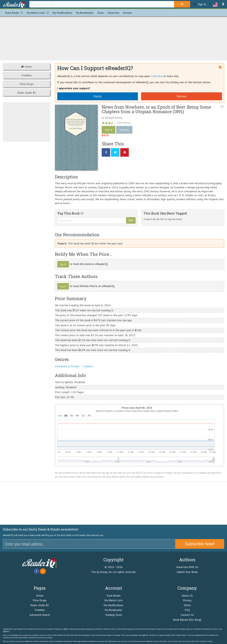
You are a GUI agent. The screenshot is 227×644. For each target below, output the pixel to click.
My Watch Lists (38, 13)
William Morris (114, 118)
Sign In (199, 4)
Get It (109, 130)
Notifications (62, 13)
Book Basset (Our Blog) (187, 620)
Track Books (15, 13)
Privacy (187, 600)
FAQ (187, 610)
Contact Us (187, 615)
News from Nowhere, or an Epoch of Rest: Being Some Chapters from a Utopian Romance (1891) (156, 109)
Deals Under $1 (27, 93)
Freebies (26, 75)
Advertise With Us (187, 567)
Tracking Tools (113, 615)
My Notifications (113, 605)
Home (26, 67)
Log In (63, 264)
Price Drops (27, 84)
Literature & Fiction (67, 366)
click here (182, 641)
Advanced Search (40, 615)
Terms (187, 605)
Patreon (181, 96)
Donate (127, 13)
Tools (100, 13)
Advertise (113, 13)
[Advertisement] (113, 38)
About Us (187, 596)
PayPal (98, 96)
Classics (88, 366)
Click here (157, 76)
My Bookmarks (113, 610)
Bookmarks (85, 13)
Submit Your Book (187, 572)
